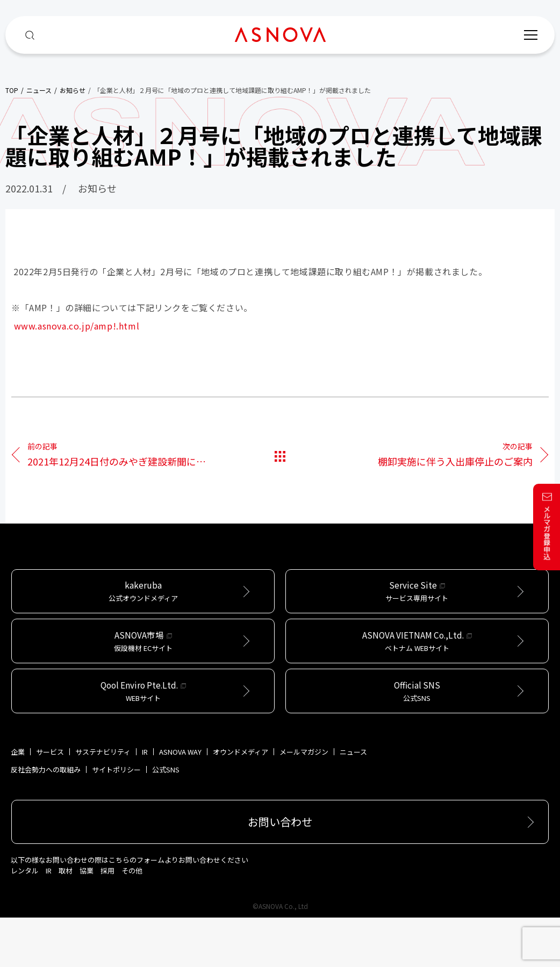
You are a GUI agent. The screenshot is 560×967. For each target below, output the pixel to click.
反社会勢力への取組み (46, 819)
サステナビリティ (103, 801)
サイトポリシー (116, 819)
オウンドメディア (240, 801)
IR (145, 801)
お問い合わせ (280, 871)
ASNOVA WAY (180, 801)
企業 (18, 801)
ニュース (353, 801)
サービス (50, 801)
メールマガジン (304, 801)
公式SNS (166, 819)
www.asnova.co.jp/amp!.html (77, 326)
